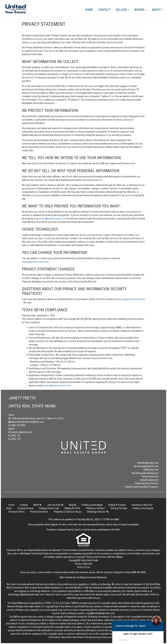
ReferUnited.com (150, 477)
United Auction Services (147, 483)
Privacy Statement (84, 564)
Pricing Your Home (39, 512)
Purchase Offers (17, 512)
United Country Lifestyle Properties (142, 487)
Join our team (55, 505)
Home (89, 10)
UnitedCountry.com (149, 480)
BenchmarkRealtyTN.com (146, 466)
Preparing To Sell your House (68, 512)
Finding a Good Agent (92, 505)
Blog (73, 505)
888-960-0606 (139, 572)
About (158, 10)
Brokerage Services (98, 512)
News (37, 505)
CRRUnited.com (151, 470)
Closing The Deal (119, 508)
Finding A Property (117, 505)
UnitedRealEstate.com (148, 463)
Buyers (141, 10)
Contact (104, 10)
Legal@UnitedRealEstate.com (101, 613)
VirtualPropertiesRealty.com (145, 473)
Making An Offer (72, 508)
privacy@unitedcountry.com (52, 219)
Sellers (123, 10)
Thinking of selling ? (95, 508)
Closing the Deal (25, 508)
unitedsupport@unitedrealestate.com (26, 594)
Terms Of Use (83, 567)
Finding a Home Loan (49, 508)
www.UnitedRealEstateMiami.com (26, 422)
